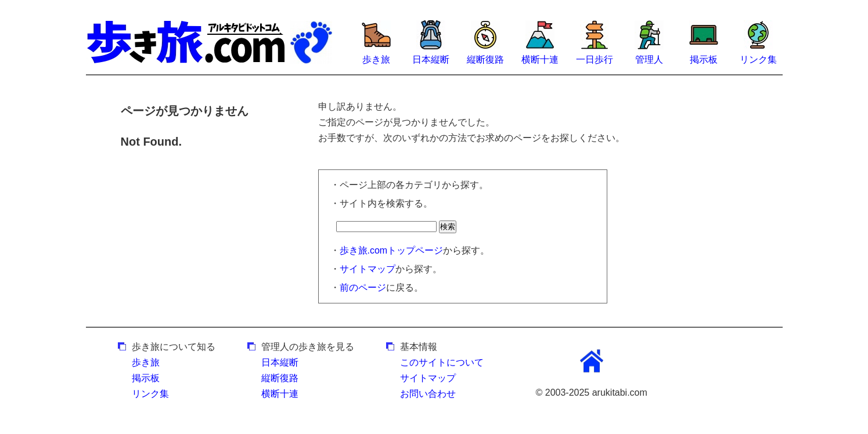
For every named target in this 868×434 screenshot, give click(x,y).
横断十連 (540, 59)
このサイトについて (442, 362)
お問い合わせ (428, 394)
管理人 (649, 59)
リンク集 (758, 59)
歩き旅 (376, 59)
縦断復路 (485, 59)
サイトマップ (368, 269)
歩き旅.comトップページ (392, 250)
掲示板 (704, 59)
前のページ (363, 287)
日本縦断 (431, 59)
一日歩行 (595, 59)
